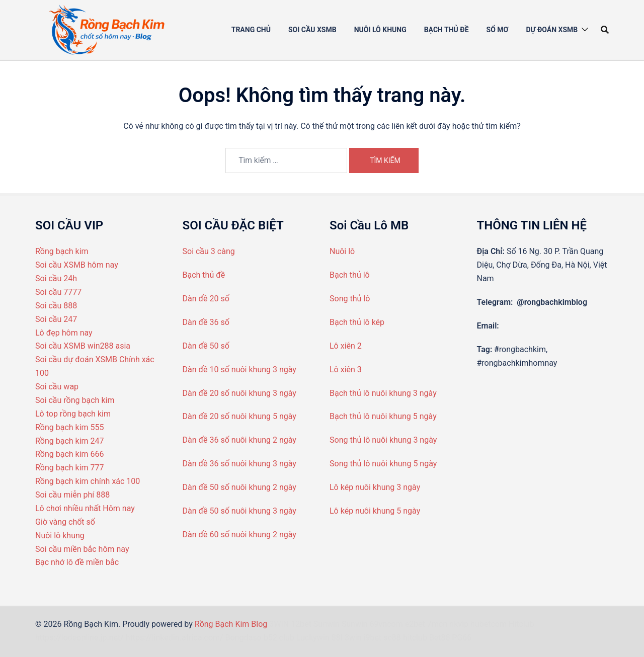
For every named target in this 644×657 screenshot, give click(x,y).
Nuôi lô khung (60, 536)
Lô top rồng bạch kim (73, 414)
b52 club (279, 638)
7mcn (437, 624)
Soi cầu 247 (56, 319)
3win (353, 638)
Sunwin (327, 624)
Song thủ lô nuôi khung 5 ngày (383, 464)
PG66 (462, 638)
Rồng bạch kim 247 (70, 441)
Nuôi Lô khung (380, 30)
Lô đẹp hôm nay (64, 333)
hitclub (415, 638)
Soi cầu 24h (56, 278)
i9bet (373, 638)
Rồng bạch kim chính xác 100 (88, 481)
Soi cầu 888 (56, 306)
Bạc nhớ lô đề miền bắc (77, 562)
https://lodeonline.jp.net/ (79, 638)
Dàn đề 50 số (206, 346)
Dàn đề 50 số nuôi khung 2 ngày (239, 487)
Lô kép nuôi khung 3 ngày (375, 487)
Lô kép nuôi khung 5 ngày (375, 511)
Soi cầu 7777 (58, 292)
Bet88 (440, 638)
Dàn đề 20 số (206, 299)
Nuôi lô (342, 251)
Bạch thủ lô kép (357, 322)
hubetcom (489, 624)
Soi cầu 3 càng (209, 251)
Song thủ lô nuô (357, 440)
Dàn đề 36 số (206, 322)
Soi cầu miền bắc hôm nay (82, 549)
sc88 (392, 638)
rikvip (459, 624)
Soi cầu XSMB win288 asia (83, 346)
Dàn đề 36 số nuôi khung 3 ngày (239, 464)
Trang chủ (251, 30)
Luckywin (313, 638)
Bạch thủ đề (447, 30)
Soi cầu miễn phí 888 (72, 495)
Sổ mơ (498, 30)
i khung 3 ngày (411, 440)
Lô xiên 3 (346, 369)
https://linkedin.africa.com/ (175, 638)
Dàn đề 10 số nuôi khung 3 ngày (239, 369)
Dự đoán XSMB (552, 30)
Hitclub (521, 624)
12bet (301, 624)
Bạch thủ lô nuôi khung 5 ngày (383, 416)
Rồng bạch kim (62, 251)
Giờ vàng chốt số (65, 522)
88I (337, 638)
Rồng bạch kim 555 (70, 427)
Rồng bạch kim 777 (70, 468)
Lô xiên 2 (346, 346)
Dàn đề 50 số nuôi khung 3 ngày (239, 511)
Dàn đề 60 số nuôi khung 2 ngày (239, 535)
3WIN (279, 624)
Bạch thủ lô (350, 275)
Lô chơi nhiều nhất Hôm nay (85, 508)
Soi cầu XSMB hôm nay (77, 265)
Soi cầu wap (57, 387)
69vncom (386, 624)
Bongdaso (244, 638)
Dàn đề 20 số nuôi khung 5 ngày (239, 416)
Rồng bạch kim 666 (70, 454)
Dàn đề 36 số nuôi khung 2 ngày (239, 440)
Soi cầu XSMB (312, 30)
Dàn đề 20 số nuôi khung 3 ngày (239, 393)
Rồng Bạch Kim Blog (232, 624)
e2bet (415, 624)
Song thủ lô (350, 299)
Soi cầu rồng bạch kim (75, 400)
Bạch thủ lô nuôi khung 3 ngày (383, 393)
